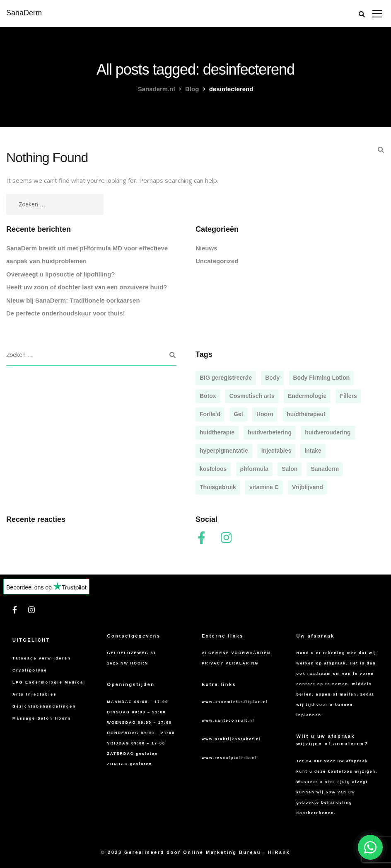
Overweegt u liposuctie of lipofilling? (61, 274)
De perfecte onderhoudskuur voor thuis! (66, 313)
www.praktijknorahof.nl (231, 739)
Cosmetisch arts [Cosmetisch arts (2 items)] (252, 396)
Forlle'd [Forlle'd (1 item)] (210, 414)
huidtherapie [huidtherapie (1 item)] (217, 432)
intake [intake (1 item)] (313, 451)
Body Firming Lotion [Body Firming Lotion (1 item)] (321, 378)
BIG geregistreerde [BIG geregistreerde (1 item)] (226, 378)
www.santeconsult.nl (228, 720)
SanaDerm (24, 13)
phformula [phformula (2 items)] (254, 469)
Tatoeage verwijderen (42, 658)
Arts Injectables (35, 694)
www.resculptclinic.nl (229, 758)
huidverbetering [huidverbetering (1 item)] (270, 432)
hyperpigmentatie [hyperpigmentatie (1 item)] (224, 451)
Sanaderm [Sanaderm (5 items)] (325, 469)
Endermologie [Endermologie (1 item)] (307, 396)
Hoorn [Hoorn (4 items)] (265, 414)
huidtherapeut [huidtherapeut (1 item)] (306, 414)
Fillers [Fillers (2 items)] (348, 396)
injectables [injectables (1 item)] (276, 451)
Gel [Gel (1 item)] (238, 414)
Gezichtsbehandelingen (44, 706)
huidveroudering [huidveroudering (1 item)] (328, 432)
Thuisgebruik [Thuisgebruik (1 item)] (218, 487)
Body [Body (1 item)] (272, 378)
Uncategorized (217, 261)
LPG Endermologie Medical (49, 682)
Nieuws (206, 248)
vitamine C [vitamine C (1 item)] (264, 487)
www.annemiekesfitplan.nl (235, 702)
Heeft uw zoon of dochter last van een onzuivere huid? (87, 287)
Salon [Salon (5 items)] (290, 469)
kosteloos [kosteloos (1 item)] (213, 469)
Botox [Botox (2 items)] (208, 396)
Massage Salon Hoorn (42, 718)
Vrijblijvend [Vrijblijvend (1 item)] (308, 487)
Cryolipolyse (30, 670)
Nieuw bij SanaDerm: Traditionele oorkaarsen (73, 300)
